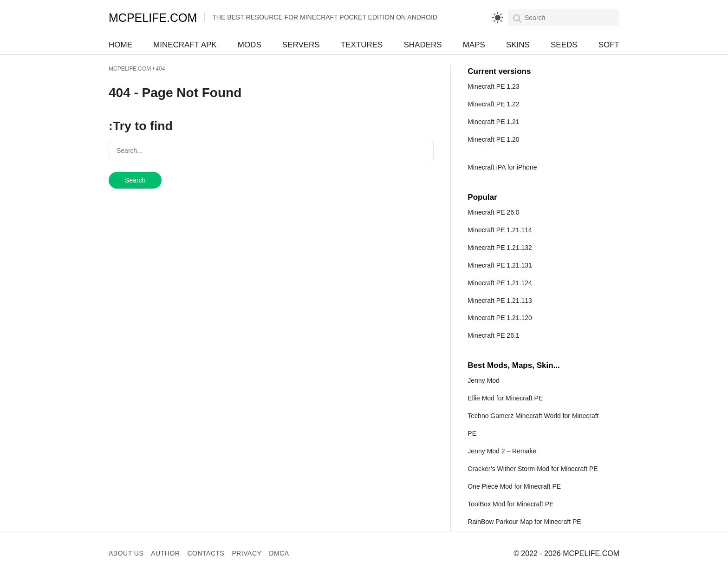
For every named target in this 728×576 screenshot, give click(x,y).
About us (126, 553)
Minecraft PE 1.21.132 (500, 248)
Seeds (564, 45)
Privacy (247, 553)
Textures (362, 45)
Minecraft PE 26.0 (493, 212)
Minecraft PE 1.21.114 (500, 230)
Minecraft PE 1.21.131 (500, 265)
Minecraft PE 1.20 (493, 139)
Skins (518, 45)
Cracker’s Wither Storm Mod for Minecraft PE (533, 469)
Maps (474, 45)
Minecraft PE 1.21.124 (500, 283)
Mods (250, 45)
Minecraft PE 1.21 (493, 122)
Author (165, 553)
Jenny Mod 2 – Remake (502, 451)
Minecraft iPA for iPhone (502, 167)
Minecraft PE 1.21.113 (500, 301)
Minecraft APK (185, 45)
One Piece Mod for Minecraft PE (514, 486)
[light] (498, 18)
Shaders (422, 45)
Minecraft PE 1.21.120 (500, 318)
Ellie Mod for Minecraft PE (505, 398)
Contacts (206, 553)
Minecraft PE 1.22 (493, 104)
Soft (609, 45)
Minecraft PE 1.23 (493, 86)
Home (120, 45)
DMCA (279, 553)
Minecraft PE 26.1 (493, 335)
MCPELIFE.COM (153, 18)
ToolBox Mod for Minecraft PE (510, 504)
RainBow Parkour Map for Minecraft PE (524, 522)
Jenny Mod (483, 380)
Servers (301, 45)
